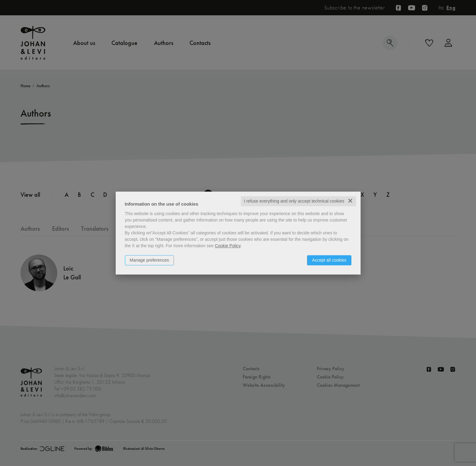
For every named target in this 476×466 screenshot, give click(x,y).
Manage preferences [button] (149, 260)
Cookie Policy (228, 246)
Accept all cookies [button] (329, 260)
